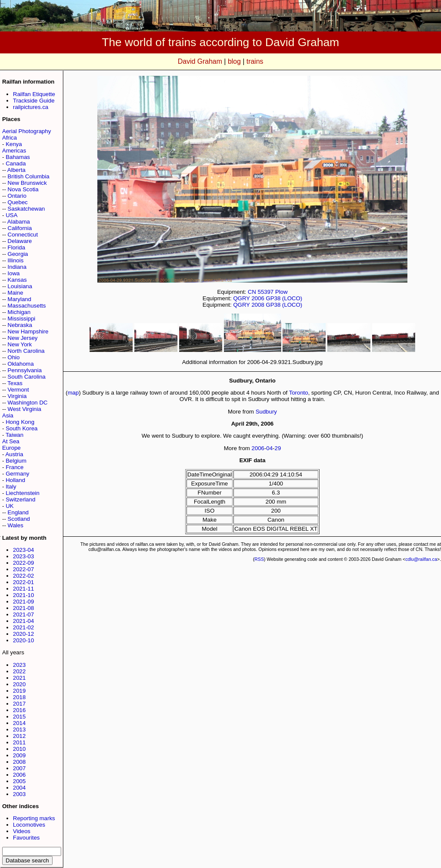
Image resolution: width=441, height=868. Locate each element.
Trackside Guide (34, 101)
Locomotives (29, 825)
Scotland (19, 519)
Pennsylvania (25, 370)
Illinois (16, 260)
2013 (19, 730)
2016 (19, 710)
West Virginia (25, 409)
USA (11, 215)
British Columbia (29, 176)
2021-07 (23, 614)
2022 (19, 671)
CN (252, 292)
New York (20, 344)
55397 (266, 292)
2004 (19, 788)
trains (255, 61)
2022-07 (23, 569)
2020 (19, 684)
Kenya (14, 144)
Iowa (14, 273)
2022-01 (23, 582)
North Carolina (26, 351)
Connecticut (23, 235)
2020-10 (23, 640)
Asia (8, 415)
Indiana (17, 267)
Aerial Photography (26, 131)
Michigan (19, 312)
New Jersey (23, 338)
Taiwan (15, 435)
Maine (16, 293)
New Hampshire (28, 331)
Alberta (16, 170)
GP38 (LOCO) (284, 298)
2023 (19, 665)
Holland (15, 480)
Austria (14, 454)
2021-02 (23, 627)
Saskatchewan (26, 209)
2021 (19, 678)
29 (278, 448)
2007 (19, 768)
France (14, 467)
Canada (16, 163)
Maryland (20, 299)
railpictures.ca (31, 107)
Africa (9, 138)
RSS (259, 559)
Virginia (17, 396)
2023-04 (23, 550)
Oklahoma (21, 364)
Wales (16, 525)
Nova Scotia (23, 189)
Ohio (14, 357)
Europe (11, 448)
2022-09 (23, 563)
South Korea (22, 428)
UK (10, 506)
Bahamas (18, 157)
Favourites (26, 838)
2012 (19, 736)
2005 (19, 781)
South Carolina (27, 377)
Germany (17, 474)
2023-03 (23, 556)
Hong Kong (20, 422)
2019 (19, 691)
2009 (19, 755)
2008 (19, 762)
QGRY (241, 298)
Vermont (19, 390)
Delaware (20, 241)
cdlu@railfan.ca (421, 559)
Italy (11, 487)
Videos (22, 831)
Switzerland (20, 499)
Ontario (17, 196)
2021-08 (23, 608)
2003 (19, 794)
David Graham (200, 61)
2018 (19, 697)
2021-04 (23, 621)
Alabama (19, 222)
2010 (19, 749)
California (20, 228)
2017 (19, 704)
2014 (19, 723)
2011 (19, 742)
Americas (14, 151)
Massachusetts (27, 306)
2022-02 (23, 576)
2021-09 (23, 602)
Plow (281, 292)
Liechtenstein (23, 493)
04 (269, 448)
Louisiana (20, 286)
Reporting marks (34, 818)
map (73, 393)
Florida (17, 247)
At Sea (11, 441)
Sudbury (266, 412)
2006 (19, 775)
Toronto (298, 393)
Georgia (18, 254)
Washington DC (28, 403)
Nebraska (20, 325)
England (18, 512)
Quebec (18, 202)
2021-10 (23, 595)
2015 (19, 717)
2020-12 (23, 634)
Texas (15, 383)
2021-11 (23, 589)
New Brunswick (27, 183)
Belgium (16, 461)
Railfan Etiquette (34, 94)
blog (234, 61)
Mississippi (22, 319)
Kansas (17, 280)
